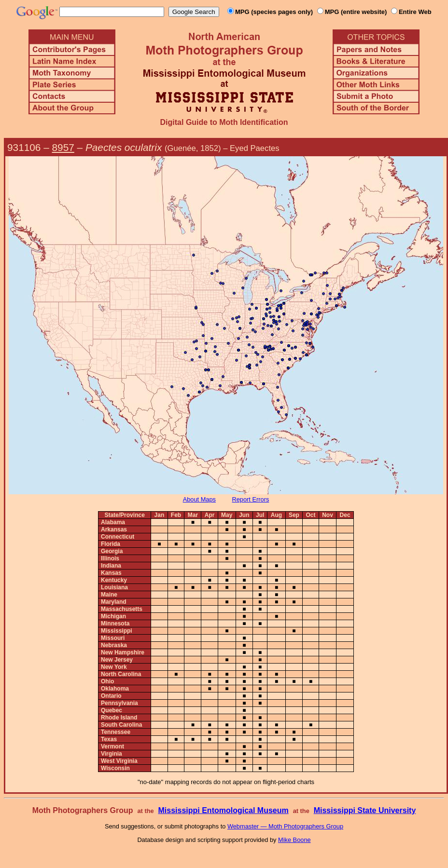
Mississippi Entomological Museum (223, 810)
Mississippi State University (365, 810)
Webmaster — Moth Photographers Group (285, 826)
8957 (63, 147)
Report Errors (251, 499)
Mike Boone (294, 840)
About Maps (199, 499)
